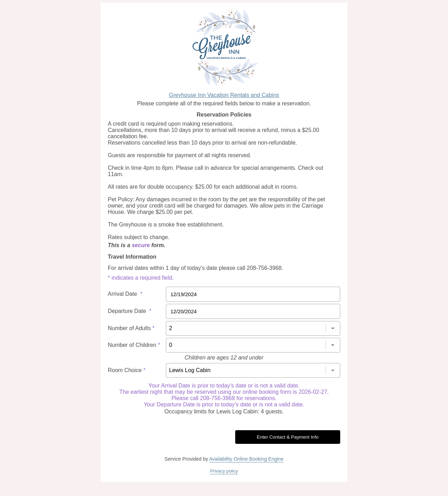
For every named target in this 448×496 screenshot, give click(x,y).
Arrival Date (125, 294)
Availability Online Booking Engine (246, 459)
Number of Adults (131, 328)
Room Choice (127, 370)
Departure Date (130, 311)
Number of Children (134, 345)
